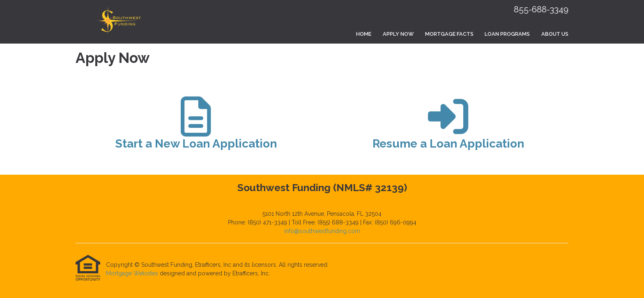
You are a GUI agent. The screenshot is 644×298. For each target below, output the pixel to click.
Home (364, 34)
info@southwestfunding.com (322, 231)
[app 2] (448, 127)
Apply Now (398, 34)
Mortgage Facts (449, 34)
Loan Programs (507, 34)
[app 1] (196, 127)
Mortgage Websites (133, 273)
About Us (555, 34)
